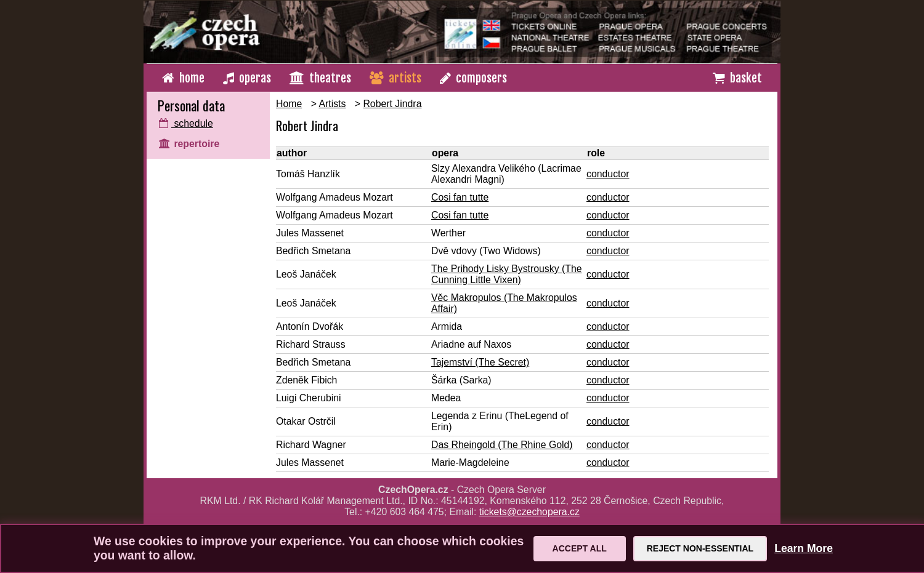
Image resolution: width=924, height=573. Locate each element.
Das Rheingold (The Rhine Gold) (502, 445)
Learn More (804, 548)
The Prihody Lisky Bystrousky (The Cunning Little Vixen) (507, 274)
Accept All (580, 548)
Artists (332, 104)
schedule (186, 123)
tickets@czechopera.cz (529, 512)
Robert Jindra (392, 104)
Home (289, 104)
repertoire (189, 144)
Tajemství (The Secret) (480, 362)
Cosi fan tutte (460, 197)
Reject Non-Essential (700, 548)
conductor (608, 174)
